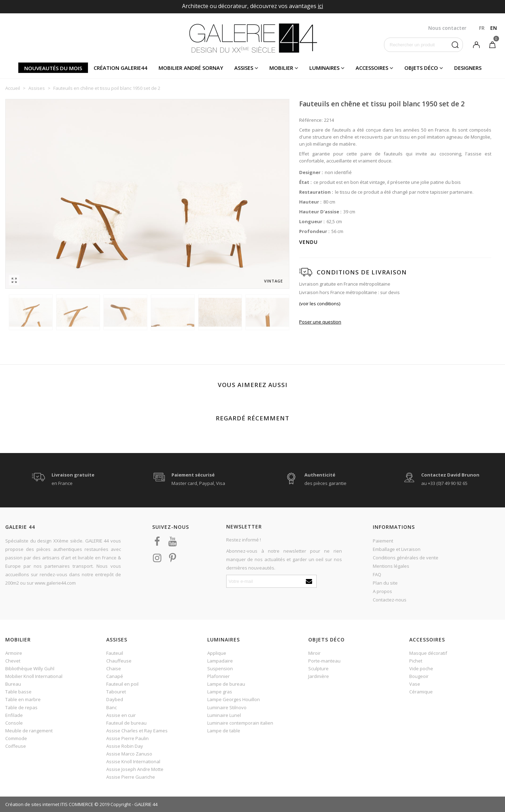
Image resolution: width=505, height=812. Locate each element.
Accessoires (372, 68)
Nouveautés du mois (53, 68)
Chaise (114, 668)
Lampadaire (220, 661)
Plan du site (385, 583)
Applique (217, 653)
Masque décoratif (428, 653)
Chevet (13, 661)
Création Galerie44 (120, 68)
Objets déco (421, 68)
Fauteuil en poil (122, 684)
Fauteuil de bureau (126, 723)
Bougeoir (419, 676)
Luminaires (324, 68)
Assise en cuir (121, 715)
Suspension (220, 668)
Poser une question (320, 322)
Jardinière (319, 676)
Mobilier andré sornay (191, 68)
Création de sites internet (32, 804)
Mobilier (281, 68)
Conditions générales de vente (406, 558)
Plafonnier (218, 676)
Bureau (13, 684)
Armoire (14, 653)
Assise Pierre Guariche (131, 777)
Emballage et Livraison (397, 549)
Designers (468, 68)
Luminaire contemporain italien (240, 723)
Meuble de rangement (29, 731)
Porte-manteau (324, 661)
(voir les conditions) (320, 304)
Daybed (115, 699)
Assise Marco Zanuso (129, 754)
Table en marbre (23, 699)
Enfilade (14, 715)
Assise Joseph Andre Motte (135, 769)
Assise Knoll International (133, 761)
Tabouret (116, 692)
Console (14, 723)
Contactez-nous (390, 600)
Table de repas (21, 707)
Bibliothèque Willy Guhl (30, 668)
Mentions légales (391, 566)
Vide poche (421, 668)
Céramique (421, 692)
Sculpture (318, 668)
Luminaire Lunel (224, 715)
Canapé (115, 676)
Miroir (314, 653)
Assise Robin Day (125, 746)
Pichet (416, 661)
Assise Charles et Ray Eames (137, 731)
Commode (16, 738)
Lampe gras (220, 692)
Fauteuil (115, 653)
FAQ (377, 574)
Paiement (383, 541)
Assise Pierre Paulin (127, 738)
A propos (382, 591)
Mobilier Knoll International (34, 676)
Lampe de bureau (226, 684)
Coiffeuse (16, 746)
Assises (244, 68)
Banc (112, 707)
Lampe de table (224, 731)
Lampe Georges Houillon (234, 699)
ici (320, 6)
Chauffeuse (119, 661)
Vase (415, 684)
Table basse (18, 692)
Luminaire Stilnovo (227, 707)
